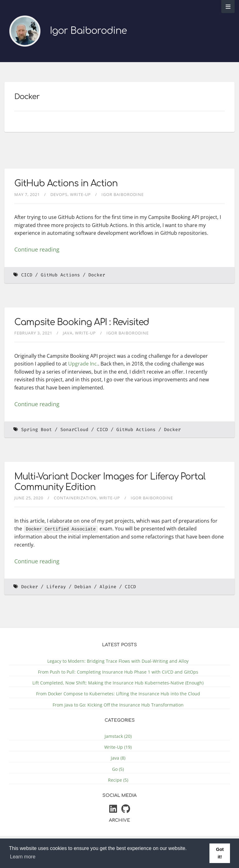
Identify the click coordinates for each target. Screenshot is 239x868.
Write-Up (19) (118, 747)
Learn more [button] (23, 857)
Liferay (56, 586)
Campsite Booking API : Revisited (82, 322)
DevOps (59, 194)
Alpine (108, 586)
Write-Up (80, 194)
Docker (97, 275)
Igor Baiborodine (88, 31)
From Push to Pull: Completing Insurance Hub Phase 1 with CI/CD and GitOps (118, 672)
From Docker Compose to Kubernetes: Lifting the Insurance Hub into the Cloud (118, 694)
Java (68, 333)
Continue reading (37, 249)
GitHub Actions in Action (66, 184)
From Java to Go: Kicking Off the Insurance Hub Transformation (118, 704)
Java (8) (118, 758)
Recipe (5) (118, 780)
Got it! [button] (220, 853)
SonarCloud (74, 430)
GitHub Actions (60, 275)
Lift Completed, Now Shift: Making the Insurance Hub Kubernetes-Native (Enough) (118, 683)
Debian (83, 586)
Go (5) (118, 769)
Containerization (75, 498)
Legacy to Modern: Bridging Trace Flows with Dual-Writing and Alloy (118, 661)
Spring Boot (37, 430)
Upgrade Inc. (83, 364)
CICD (27, 275)
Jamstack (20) (118, 736)
